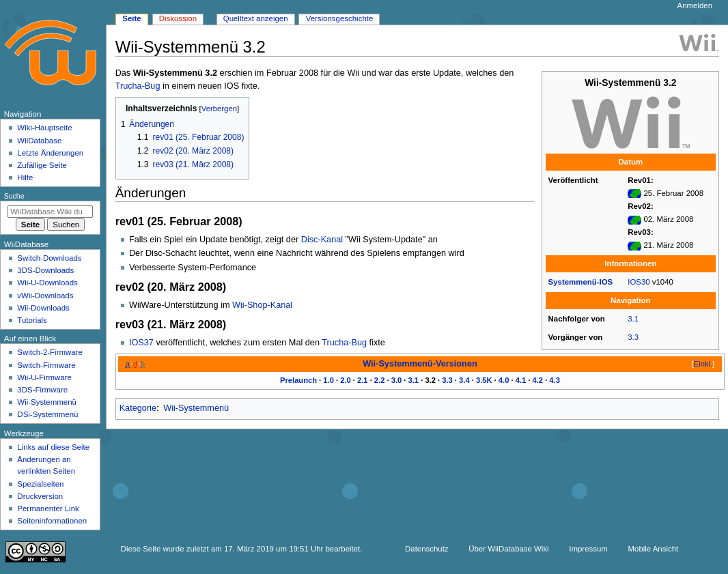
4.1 (521, 380)
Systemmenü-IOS (581, 282)
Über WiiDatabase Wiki (508, 549)
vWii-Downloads (45, 296)
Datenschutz (427, 549)
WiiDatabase (39, 141)
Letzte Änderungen (50, 153)
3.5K (484, 380)
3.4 (464, 380)
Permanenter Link (48, 508)
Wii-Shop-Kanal (262, 305)
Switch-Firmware (46, 365)
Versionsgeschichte (340, 18)
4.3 (555, 380)
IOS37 (141, 343)
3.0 (397, 380)
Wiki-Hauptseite (44, 128)
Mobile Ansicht (654, 549)
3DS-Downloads (45, 270)
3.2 (430, 380)
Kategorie (138, 408)
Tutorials (32, 320)
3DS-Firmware (42, 390)
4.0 (504, 380)
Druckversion (40, 496)
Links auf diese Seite (53, 447)
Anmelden (695, 5)
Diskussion (178, 18)
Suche (14, 196)
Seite (131, 18)
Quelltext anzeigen (256, 18)
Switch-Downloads (49, 258)
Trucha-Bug (138, 86)
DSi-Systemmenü (47, 414)
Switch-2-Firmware (50, 352)
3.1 (633, 319)
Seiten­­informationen (52, 521)
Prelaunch (298, 380)
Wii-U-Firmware (44, 377)
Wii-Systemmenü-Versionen (420, 363)
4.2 (538, 380)
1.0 (328, 380)
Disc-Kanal (322, 240)
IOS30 (639, 282)
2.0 (346, 380)
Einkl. (703, 364)
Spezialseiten (40, 484)
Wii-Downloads (43, 308)
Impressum (588, 549)
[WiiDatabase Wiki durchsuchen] (50, 212)
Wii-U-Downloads (47, 283)
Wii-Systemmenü (196, 408)
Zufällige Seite (42, 165)
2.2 (380, 380)
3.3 (633, 337)
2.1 (363, 380)
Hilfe (25, 177)
